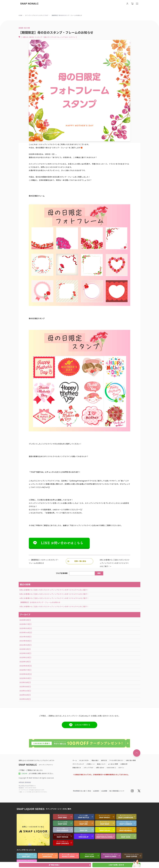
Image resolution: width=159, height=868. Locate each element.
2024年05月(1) (26, 645)
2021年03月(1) (25, 695)
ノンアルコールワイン (68, 37)
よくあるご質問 (113, 764)
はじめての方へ (84, 760)
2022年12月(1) (25, 662)
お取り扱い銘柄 (131, 760)
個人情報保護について (117, 791)
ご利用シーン (91, 764)
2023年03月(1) (25, 653)
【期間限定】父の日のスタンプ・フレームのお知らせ (40, 602)
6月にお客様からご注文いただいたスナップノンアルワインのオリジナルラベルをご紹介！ (54, 594)
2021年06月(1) (25, 687)
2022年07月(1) (25, 670)
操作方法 (104, 760)
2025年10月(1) (25, 620)
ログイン (121, 768)
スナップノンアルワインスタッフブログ (37, 15)
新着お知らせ (77, 768)
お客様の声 (124, 764)
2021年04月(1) (25, 691)
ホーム (75, 760)
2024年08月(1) (26, 641)
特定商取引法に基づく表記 (82, 791)
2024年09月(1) (26, 637)
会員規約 (96, 791)
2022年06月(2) (26, 674)
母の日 (32, 37)
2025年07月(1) (26, 624)
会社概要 (104, 791)
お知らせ (26, 37)
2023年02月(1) (25, 658)
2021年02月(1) (25, 699)
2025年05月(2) (26, 628)
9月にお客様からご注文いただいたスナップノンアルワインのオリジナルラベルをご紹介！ (54, 590)
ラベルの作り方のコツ (116, 760)
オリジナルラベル (53, 37)
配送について (101, 764)
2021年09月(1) (25, 683)
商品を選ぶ (95, 760)
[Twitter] (139, 791)
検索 (99, 573)
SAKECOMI (111, 768)
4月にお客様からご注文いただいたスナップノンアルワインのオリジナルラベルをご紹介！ (54, 598)
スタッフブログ (88, 768)
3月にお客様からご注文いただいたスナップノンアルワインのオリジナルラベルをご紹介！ (115, 563)
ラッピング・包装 (41, 37)
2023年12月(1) (25, 649)
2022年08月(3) (26, 666)
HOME (20, 15)
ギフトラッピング (78, 764)
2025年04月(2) (26, 633)
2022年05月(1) (25, 678)
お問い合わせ (100, 768)
